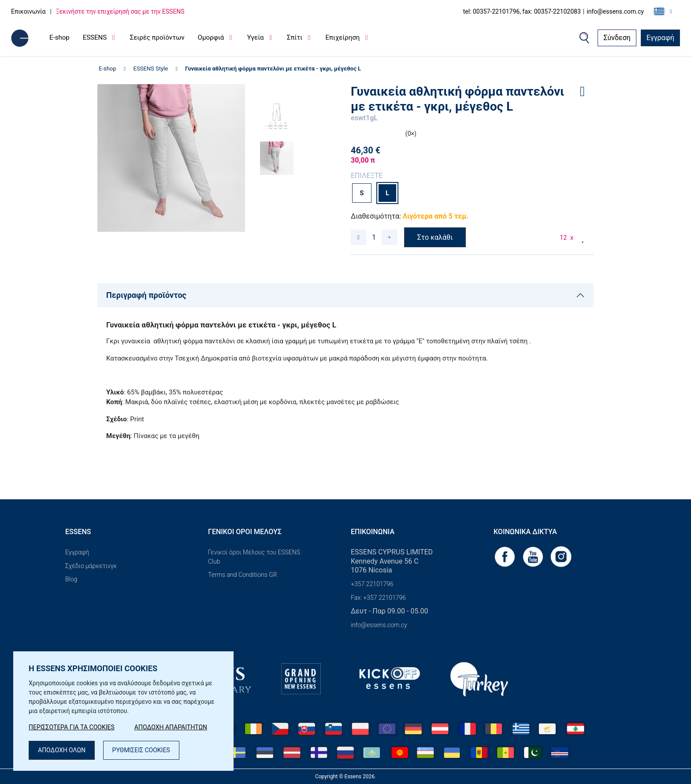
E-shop (59, 37)
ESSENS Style (151, 69)
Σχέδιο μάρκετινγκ (91, 566)
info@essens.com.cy (615, 11)
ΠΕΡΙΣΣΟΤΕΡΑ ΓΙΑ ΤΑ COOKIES (72, 727)
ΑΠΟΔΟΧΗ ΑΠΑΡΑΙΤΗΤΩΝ (171, 727)
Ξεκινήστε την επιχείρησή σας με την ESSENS (120, 11)
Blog (71, 579)
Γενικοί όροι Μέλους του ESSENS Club (254, 557)
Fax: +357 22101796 (378, 598)
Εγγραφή (660, 38)
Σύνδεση (617, 38)
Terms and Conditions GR (243, 575)
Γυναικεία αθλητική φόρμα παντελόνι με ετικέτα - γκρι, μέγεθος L (273, 69)
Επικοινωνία (28, 11)
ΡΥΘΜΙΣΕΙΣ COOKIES (141, 750)
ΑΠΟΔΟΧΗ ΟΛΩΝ (62, 750)
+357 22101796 (372, 584)
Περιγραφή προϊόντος (146, 295)
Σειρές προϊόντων (157, 37)
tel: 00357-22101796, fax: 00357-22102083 (522, 11)
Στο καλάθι (435, 237)
